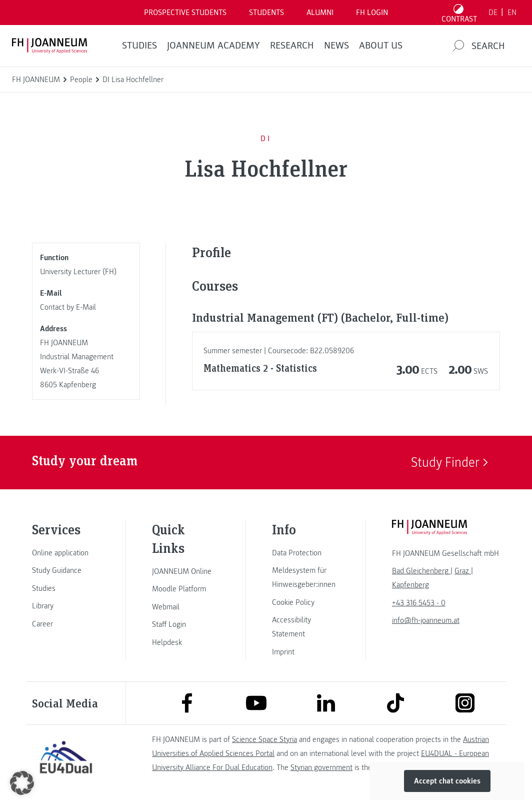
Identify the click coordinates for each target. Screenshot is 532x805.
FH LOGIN (372, 13)
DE (493, 13)
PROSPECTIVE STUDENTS (185, 13)
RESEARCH (292, 46)
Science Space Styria (264, 739)
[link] (66, 553)
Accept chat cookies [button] (447, 781)
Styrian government (321, 767)
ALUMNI (320, 13)
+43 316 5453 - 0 (419, 603)
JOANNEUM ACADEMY (213, 46)
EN (512, 13)
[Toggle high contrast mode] (459, 13)
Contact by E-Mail (68, 307)
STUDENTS (266, 13)
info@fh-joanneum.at (426, 620)
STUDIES (139, 46)
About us (381, 46)
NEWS (336, 46)
